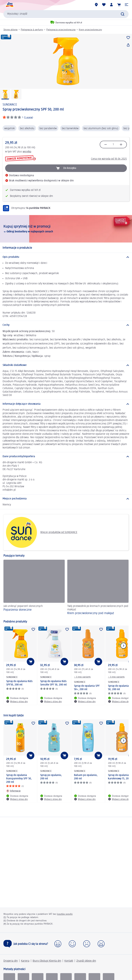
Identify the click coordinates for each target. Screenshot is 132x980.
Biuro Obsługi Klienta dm (47, 961)
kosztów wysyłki (65, 914)
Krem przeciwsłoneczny (90, 30)
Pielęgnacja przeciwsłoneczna (61, 30)
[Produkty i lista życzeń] (104, 5)
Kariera (25, 961)
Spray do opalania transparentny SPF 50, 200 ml (19, 779)
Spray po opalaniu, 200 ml (51, 777)
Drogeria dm (11, 961)
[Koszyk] (119, 5)
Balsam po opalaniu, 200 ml (86, 777)
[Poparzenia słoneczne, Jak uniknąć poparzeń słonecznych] (34, 588)
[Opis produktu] (66, 257)
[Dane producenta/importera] (66, 457)
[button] (127, 5)
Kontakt (69, 961)
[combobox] (66, 14)
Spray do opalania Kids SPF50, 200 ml (19, 683)
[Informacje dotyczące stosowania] (66, 404)
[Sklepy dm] (96, 5)
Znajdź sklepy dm (86, 961)
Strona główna (10, 30)
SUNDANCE (10, 105)
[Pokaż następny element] (123, 646)
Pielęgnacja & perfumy (32, 30)
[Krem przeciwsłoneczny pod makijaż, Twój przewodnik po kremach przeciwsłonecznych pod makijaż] (98, 588)
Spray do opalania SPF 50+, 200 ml (87, 688)
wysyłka (27, 152)
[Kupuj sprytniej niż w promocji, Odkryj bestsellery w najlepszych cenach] (66, 229)
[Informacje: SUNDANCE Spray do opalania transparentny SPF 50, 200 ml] (13, 791)
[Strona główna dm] (9, 5)
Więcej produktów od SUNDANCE (42, 532)
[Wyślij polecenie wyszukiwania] (123, 14)
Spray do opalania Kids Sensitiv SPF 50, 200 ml (53, 683)
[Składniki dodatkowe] (66, 365)
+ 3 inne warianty (82, 677)
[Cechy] (66, 325)
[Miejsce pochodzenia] (66, 499)
